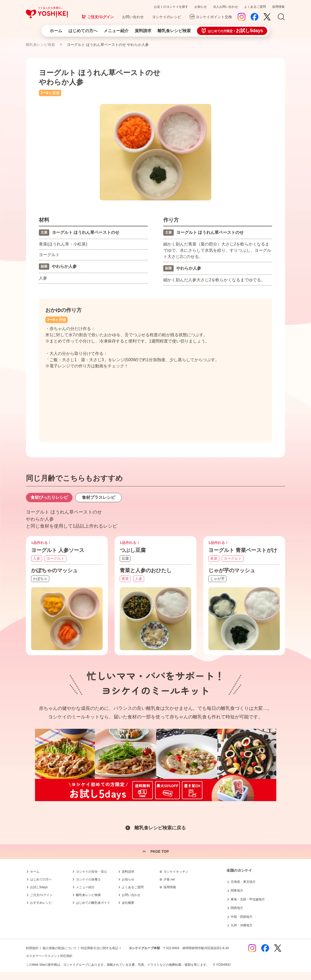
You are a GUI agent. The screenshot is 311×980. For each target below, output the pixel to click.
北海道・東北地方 (243, 882)
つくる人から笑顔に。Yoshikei (47, 13)
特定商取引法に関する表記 (100, 948)
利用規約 (32, 948)
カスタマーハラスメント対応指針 (49, 956)
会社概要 (128, 903)
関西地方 (237, 908)
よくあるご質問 (255, 7)
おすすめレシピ (41, 903)
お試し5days (39, 887)
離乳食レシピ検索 (174, 31)
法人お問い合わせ (225, 7)
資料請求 (143, 31)
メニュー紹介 (116, 31)
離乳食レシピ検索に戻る (160, 828)
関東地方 (237, 891)
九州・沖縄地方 (242, 925)
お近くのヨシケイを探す (171, 7)
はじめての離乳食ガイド (93, 903)
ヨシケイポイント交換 (214, 17)
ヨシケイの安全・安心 (91, 872)
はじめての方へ (83, 31)
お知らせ (201, 7)
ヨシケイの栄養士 (88, 879)
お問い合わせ (133, 17)
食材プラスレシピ (98, 497)
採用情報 (278, 7)
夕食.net (169, 879)
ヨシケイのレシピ (167, 17)
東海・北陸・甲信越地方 (248, 899)
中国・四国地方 (242, 917)
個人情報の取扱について (60, 948)
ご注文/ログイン (101, 17)
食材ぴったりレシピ (49, 497)
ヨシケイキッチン (176, 872)
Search (281, 17)
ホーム (56, 31)
